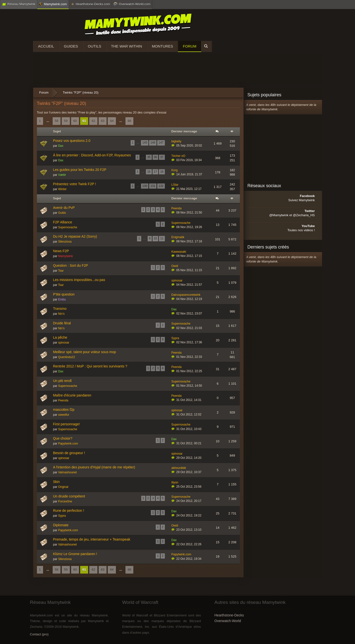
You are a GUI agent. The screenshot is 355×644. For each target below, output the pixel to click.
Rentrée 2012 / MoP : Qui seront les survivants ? (90, 366)
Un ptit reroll (62, 381)
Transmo (60, 309)
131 (153, 186)
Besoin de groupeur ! (69, 453)
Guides (71, 46)
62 (93, 121)
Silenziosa (65, 242)
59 (66, 121)
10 (155, 238)
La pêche (60, 337)
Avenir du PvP (64, 208)
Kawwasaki (179, 252)
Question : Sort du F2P (71, 265)
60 (75, 121)
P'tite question (64, 294)
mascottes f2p (64, 410)
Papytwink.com (68, 444)
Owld (175, 266)
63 (103, 121)
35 (149, 157)
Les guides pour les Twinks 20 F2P (80, 170)
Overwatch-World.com (132, 4)
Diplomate (61, 525)
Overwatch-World (228, 621)
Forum (190, 46)
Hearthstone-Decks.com (90, 4)
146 (153, 143)
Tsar (61, 271)
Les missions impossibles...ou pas (79, 280)
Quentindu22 (67, 357)
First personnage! (67, 424)
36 (155, 157)
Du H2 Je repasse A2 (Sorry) (75, 236)
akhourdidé (179, 468)
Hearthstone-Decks (229, 615)
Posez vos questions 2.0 (72, 141)
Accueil (46, 46)
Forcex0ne (65, 501)
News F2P (61, 251)
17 (155, 172)
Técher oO (178, 156)
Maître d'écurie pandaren (72, 395)
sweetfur (64, 415)
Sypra (175, 338)
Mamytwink (65, 256)
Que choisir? (63, 438)
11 (162, 238)
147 (161, 143)
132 (161, 186)
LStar (175, 185)
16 (149, 172)
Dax (61, 146)
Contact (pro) (39, 634)
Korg (175, 170)
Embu (62, 299)
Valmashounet (67, 472)
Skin (56, 482)
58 (57, 121)
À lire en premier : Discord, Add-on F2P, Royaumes (92, 155)
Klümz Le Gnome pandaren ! (75, 554)
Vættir (62, 175)
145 (145, 143)
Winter (62, 189)
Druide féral (62, 323)
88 (129, 121)
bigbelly (177, 141)
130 (145, 186)
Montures (162, 46)
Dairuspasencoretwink (186, 295)
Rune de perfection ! (69, 511)
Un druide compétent (69, 496)
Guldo (62, 213)
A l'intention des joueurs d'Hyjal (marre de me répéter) (94, 467)
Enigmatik (178, 237)
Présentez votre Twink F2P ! (75, 184)
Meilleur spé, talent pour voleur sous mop (85, 352)
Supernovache (68, 227)
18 (162, 172)
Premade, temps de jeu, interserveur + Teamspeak (92, 539)
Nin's (61, 314)
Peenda (177, 208)
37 (162, 157)
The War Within (126, 46)
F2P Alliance (63, 222)
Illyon (175, 482)
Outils (94, 46)
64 (112, 121)
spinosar (177, 281)
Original (63, 487)
